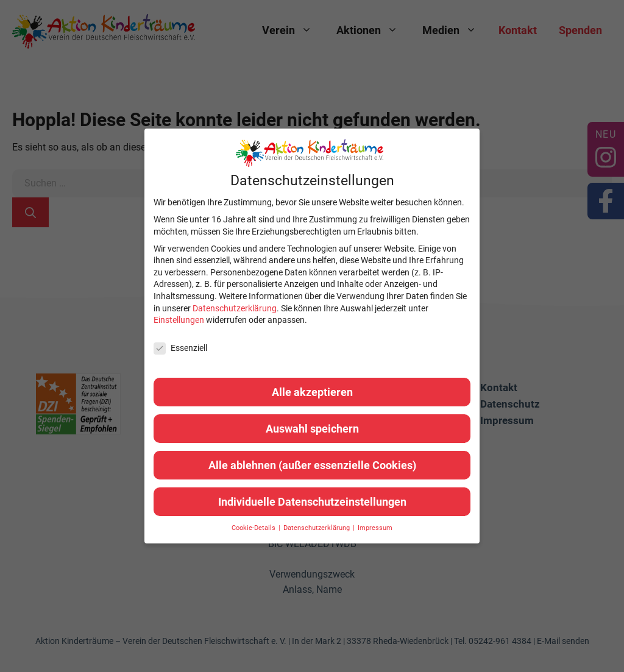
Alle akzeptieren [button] (312, 392)
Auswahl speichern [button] (312, 429)
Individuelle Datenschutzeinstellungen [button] (312, 502)
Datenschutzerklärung (235, 308)
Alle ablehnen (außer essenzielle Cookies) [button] (312, 465)
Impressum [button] (375, 528)
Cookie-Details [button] (254, 528)
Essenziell (180, 348)
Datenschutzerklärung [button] (317, 528)
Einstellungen (179, 320)
